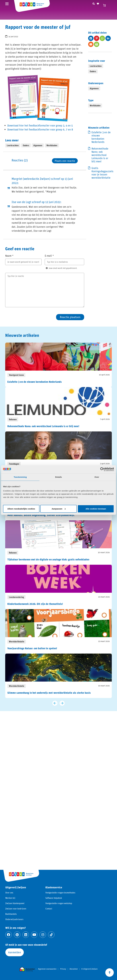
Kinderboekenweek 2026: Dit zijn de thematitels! (35, 604)
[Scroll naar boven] (110, 973)
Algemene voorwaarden (47, 969)
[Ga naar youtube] (34, 935)
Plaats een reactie (65, 161)
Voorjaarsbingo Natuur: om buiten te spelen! (32, 648)
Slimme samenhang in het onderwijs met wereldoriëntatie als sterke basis (49, 693)
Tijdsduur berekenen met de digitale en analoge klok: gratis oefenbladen (48, 559)
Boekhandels (11, 914)
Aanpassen (59, 509)
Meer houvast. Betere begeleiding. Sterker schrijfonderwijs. (41, 515)
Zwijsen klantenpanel (15, 903)
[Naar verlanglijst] (98, 3)
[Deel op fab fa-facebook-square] (91, 38)
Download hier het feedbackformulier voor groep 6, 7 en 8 (40, 129)
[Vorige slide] (55, 703)
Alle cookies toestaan (96, 509)
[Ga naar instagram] (43, 935)
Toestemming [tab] (20, 477)
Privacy (63, 969)
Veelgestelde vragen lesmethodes (60, 893)
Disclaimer (74, 969)
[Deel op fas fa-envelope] (91, 44)
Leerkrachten (13, 145)
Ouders (26, 145)
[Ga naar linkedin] (26, 935)
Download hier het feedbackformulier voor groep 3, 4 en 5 (40, 125)
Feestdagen (14, 464)
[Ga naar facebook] (9, 935)
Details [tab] (58, 477)
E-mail (49, 256)
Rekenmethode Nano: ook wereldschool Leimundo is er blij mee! (100, 155)
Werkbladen (52, 145)
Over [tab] (97, 477)
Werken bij (10, 898)
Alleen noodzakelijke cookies (21, 509)
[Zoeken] (94, 3)
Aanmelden (15, 952)
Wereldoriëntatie (17, 641)
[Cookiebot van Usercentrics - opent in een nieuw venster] (102, 469)
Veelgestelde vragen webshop (59, 903)
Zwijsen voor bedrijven (16, 909)
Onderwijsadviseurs (14, 919)
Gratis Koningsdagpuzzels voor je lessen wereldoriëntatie (102, 173)
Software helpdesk (54, 898)
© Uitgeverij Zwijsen (89, 969)
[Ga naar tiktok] (51, 935)
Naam (9, 256)
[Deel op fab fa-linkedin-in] (108, 38)
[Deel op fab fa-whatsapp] (102, 38)
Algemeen (38, 145)
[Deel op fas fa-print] (97, 44)
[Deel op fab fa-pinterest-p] (97, 38)
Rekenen (13, 419)
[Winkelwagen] (106, 5)
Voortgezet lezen (16, 375)
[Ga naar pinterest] (17, 935)
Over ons (9, 893)
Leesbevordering (16, 597)
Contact (49, 909)
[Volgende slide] (62, 703)
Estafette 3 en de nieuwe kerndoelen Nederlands (101, 137)
